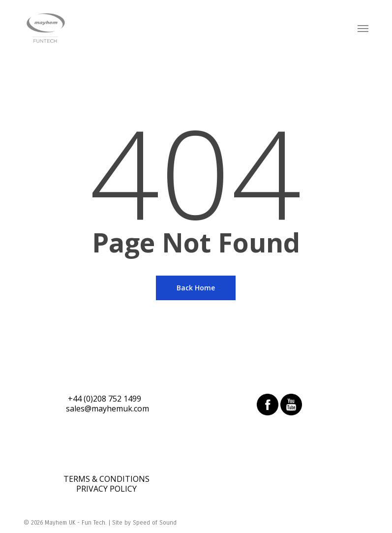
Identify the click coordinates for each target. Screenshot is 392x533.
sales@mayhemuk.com (107, 408)
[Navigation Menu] (363, 28)
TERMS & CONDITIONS (106, 479)
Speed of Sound (155, 523)
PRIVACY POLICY (106, 489)
